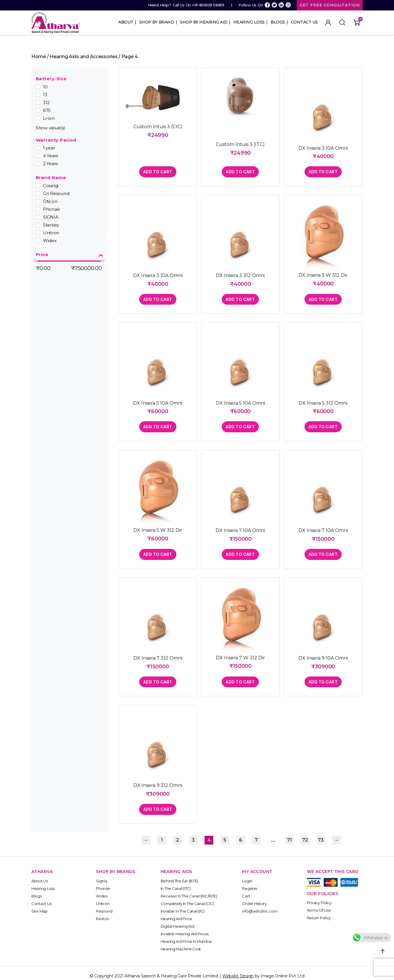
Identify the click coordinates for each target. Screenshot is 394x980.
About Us (40, 875)
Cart (246, 890)
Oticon (50, 201)
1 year (49, 148)
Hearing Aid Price (176, 913)
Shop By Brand (157, 22)
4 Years (51, 156)
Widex (50, 241)
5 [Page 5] (225, 834)
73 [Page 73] (321, 834)
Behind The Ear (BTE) (179, 875)
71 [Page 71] (289, 834)
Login (247, 875)
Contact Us (304, 22)
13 (45, 95)
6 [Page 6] (241, 834)
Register (250, 883)
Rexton (102, 913)
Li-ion (49, 118)
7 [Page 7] (256, 834)
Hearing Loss (249, 22)
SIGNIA (51, 217)
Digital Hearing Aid (178, 920)
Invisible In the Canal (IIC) (183, 905)
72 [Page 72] (305, 834)
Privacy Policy (319, 897)
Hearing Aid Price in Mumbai (186, 936)
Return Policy (319, 912)
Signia (101, 875)
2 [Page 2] (178, 834)
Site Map (40, 905)
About (126, 22)
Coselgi (51, 186)
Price (69, 255)
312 (46, 102)
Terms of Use (319, 905)
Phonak (51, 209)
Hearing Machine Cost (181, 943)
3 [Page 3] (193, 834)
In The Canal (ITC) (176, 883)
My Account (328, 23)
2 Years (50, 164)
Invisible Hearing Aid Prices (185, 928)
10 (45, 87)
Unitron (51, 233)
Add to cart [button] (157, 171)
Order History (254, 898)
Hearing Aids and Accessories (84, 57)
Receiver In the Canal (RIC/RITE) (189, 890)
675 (47, 110)
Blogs (278, 22)
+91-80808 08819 (208, 5)
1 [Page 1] (162, 834)
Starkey (51, 225)
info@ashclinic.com (260, 905)
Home (39, 57)
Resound (104, 905)
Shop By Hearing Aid (204, 22)
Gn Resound (56, 193)
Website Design (238, 970)
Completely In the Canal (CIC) (187, 898)
